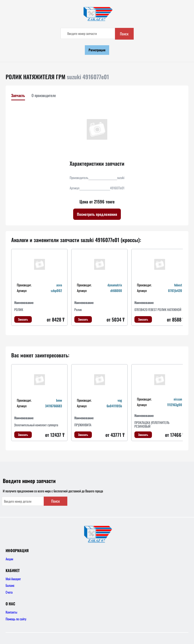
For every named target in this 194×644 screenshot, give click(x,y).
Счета (9, 592)
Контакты (11, 612)
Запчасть (18, 95)
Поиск (124, 34)
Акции (9, 559)
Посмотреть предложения (97, 214)
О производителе (44, 95)
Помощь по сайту (16, 619)
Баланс (10, 585)
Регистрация (97, 50)
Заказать (23, 319)
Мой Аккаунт (13, 579)
